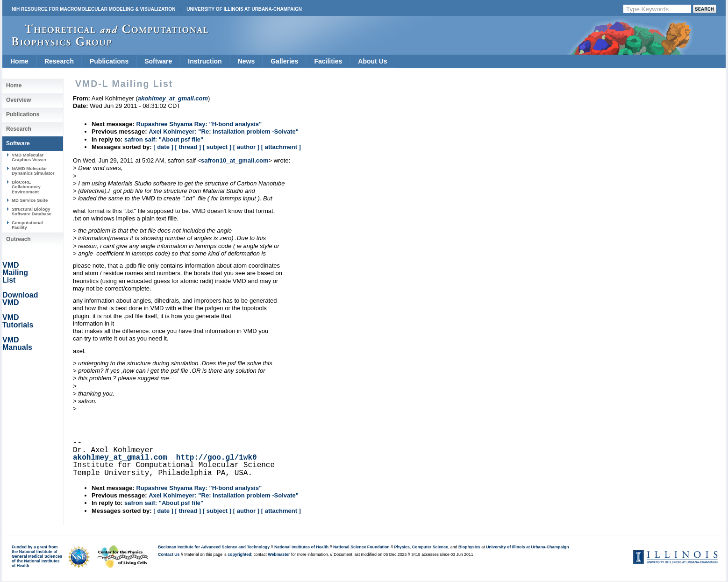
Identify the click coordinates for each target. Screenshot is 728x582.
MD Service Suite (30, 200)
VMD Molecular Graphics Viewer (29, 157)
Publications (109, 61)
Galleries (284, 61)
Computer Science (430, 547)
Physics (402, 547)
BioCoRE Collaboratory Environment (26, 187)
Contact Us (169, 554)
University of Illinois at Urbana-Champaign (244, 9)
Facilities (328, 61)
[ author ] (246, 147)
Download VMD (20, 299)
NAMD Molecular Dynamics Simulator (33, 171)
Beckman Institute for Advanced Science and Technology (214, 547)
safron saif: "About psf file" (164, 139)
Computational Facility (27, 225)
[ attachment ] (281, 147)
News (246, 61)
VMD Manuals (17, 344)
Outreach (18, 239)
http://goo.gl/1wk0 (217, 458)
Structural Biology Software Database (32, 211)
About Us (372, 61)
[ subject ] (217, 147)
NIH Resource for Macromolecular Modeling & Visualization (93, 9)
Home (19, 61)
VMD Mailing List (15, 273)
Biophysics (469, 547)
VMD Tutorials (18, 321)
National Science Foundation (361, 547)
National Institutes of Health (301, 547)
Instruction (205, 61)
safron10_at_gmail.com (235, 160)
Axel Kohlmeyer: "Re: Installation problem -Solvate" (224, 131)
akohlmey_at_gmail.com (120, 458)
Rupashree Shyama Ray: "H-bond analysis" (199, 124)
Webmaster (279, 554)
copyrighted (239, 554)
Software (158, 61)
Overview (18, 100)
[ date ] (163, 147)
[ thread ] (188, 147)
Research (59, 61)
